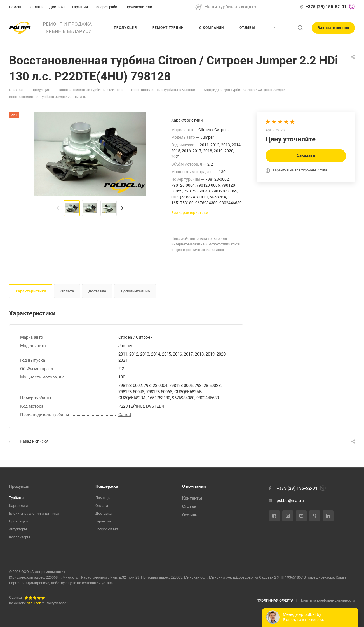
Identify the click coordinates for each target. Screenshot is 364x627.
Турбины (17, 498)
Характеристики (31, 291)
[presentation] (58, 208)
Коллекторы (19, 537)
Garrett (125, 415)
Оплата (67, 291)
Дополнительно (135, 291)
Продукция (20, 486)
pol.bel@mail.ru (290, 501)
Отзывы (190, 515)
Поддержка (107, 486)
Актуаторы (18, 529)
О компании (194, 486)
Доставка (97, 291)
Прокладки (18, 521)
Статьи (189, 507)
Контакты (192, 498)
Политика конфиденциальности (327, 600)
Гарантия (103, 521)
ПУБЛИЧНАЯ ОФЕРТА (275, 600)
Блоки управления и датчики (34, 513)
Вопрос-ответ (107, 529)
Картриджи (18, 506)
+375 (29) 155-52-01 (326, 7)
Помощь (103, 498)
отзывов (34, 603)
